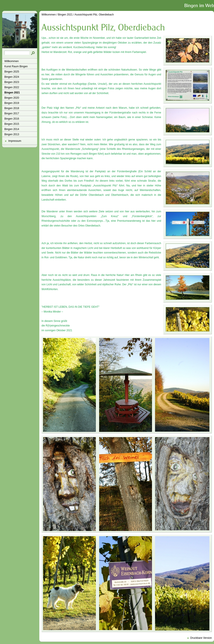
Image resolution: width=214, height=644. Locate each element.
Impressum (15, 141)
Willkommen (11, 61)
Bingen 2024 (12, 77)
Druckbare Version (201, 638)
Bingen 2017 (12, 113)
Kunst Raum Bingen (16, 66)
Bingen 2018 (12, 108)
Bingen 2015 (12, 124)
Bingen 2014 (12, 129)
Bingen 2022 (12, 87)
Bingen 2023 (12, 82)
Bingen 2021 (12, 93)
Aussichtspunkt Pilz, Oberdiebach (94, 15)
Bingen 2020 (12, 98)
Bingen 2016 (12, 119)
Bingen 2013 (12, 134)
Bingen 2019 (12, 103)
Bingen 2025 (12, 72)
